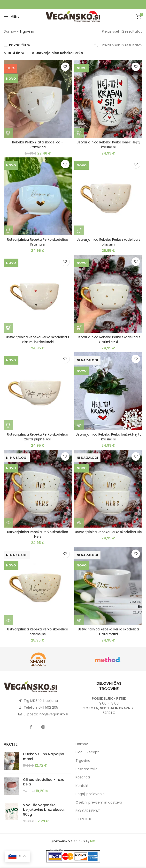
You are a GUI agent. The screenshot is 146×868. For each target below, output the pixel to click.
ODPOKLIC (84, 819)
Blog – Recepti (88, 752)
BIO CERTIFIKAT (88, 811)
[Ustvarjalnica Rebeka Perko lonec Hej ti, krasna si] (108, 99)
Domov (10, 31)
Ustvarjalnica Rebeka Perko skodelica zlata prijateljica (38, 437)
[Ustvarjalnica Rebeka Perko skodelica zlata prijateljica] (38, 391)
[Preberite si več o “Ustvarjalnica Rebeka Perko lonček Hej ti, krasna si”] (79, 425)
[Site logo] (73, 16)
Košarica (83, 777)
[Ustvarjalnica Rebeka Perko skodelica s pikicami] (108, 196)
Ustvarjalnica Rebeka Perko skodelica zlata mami (108, 632)
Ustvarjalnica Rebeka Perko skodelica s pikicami (108, 242)
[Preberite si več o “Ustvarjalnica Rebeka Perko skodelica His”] (79, 523)
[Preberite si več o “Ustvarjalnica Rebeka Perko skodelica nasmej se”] (8, 620)
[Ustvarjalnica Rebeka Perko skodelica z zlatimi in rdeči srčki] (38, 294)
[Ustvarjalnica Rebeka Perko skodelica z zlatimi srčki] (108, 294)
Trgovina (83, 761)
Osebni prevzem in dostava (99, 802)
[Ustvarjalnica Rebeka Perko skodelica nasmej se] (38, 586)
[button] (8, 133)
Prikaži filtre (19, 45)
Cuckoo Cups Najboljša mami (44, 757)
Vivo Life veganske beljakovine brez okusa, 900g (44, 810)
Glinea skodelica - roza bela (44, 782)
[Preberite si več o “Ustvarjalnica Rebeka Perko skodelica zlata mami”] (79, 620)
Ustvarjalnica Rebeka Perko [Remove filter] (59, 53)
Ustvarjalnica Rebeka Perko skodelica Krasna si (38, 242)
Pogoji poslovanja (90, 794)
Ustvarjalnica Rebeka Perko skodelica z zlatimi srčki (108, 339)
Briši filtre (16, 53)
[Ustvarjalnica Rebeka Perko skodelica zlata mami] (108, 586)
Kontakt (82, 786)
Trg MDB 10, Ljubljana (41, 701)
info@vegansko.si (53, 714)
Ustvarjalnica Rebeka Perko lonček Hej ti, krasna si (108, 437)
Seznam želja (87, 769)
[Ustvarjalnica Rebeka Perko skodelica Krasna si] (38, 196)
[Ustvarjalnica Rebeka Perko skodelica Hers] (38, 489)
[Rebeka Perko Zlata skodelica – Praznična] (38, 99)
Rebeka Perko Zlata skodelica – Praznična (38, 145)
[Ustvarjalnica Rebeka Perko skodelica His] (108, 489)
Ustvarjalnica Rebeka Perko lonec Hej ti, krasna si (108, 145)
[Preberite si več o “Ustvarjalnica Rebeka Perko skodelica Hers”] (8, 523)
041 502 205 (48, 707)
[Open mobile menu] (12, 16)
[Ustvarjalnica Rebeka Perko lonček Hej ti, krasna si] (108, 391)
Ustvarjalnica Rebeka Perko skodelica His (108, 534)
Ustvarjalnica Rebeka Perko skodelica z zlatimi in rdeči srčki (38, 339)
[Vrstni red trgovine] (96, 45)
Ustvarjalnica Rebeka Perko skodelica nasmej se (38, 632)
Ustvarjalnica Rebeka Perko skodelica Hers (38, 534)
